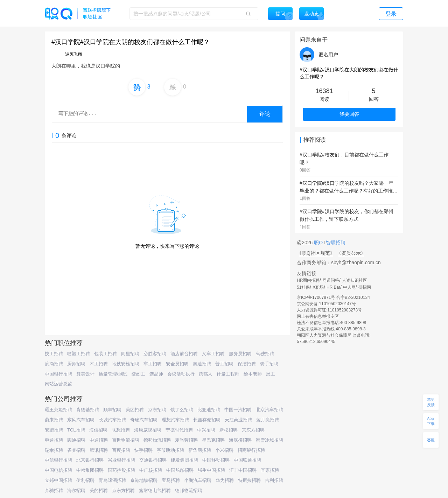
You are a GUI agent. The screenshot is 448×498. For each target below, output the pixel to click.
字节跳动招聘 (170, 450)
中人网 (349, 287)
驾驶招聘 (265, 354)
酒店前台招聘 (184, 354)
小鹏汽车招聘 (198, 480)
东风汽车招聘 (81, 420)
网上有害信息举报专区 (318, 316)
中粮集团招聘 (90, 470)
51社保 (303, 287)
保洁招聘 (247, 364)
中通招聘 (99, 440)
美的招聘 (99, 490)
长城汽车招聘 (112, 420)
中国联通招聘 (247, 460)
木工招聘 (99, 364)
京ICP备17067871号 (316, 297)
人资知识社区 (355, 280)
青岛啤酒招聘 (112, 480)
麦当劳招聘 (186, 440)
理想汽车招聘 (175, 420)
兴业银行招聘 (121, 460)
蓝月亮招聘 (268, 420)
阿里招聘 (130, 354)
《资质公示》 (351, 253)
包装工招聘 (106, 354)
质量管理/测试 (113, 374)
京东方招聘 (253, 430)
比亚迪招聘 (209, 410)
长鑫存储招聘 (207, 420)
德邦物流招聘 (157, 440)
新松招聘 (229, 430)
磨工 (271, 374)
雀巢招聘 (76, 450)
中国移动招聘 (216, 460)
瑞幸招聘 (54, 450)
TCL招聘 (76, 430)
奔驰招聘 (54, 490)
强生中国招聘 (211, 470)
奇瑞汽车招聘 (144, 420)
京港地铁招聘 (144, 480)
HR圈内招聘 (308, 280)
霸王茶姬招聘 (58, 410)
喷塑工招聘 (79, 354)
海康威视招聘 (148, 430)
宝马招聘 (171, 480)
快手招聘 (143, 450)
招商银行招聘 (251, 450)
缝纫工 (138, 374)
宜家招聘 (270, 470)
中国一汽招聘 (238, 410)
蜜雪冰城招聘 (269, 440)
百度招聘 (121, 450)
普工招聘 (224, 364)
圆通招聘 (76, 440)
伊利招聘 (85, 480)
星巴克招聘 (213, 440)
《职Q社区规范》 (316, 253)
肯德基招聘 (88, 410)
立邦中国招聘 (58, 480)
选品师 (156, 374)
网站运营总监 (58, 384)
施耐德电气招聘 (155, 490)
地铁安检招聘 (126, 364)
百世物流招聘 (126, 440)
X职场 (318, 287)
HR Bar (333, 287)
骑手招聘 (269, 364)
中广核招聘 (151, 470)
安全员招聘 (177, 364)
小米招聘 (224, 450)
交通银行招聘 (153, 460)
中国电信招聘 (58, 470)
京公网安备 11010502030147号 (326, 304)
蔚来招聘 (54, 420)
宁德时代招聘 (179, 430)
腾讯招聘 (99, 450)
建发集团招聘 (184, 460)
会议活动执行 (181, 374)
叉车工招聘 (213, 354)
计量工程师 (228, 374)
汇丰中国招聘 (243, 470)
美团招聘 (135, 410)
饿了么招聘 (182, 410)
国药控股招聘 (121, 470)
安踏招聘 (54, 430)
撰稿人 (206, 374)
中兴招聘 (206, 430)
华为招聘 (225, 480)
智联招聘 (335, 243)
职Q (319, 243)
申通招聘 (54, 440)
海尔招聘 (76, 490)
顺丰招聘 (112, 410)
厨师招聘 (76, 364)
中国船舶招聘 (180, 470)
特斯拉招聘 (249, 480)
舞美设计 (85, 374)
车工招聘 (153, 364)
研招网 (365, 287)
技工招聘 (54, 354)
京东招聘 (157, 410)
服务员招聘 (240, 354)
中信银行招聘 (58, 460)
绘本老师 (253, 374)
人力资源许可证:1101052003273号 (329, 310)
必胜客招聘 (155, 354)
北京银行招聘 (90, 460)
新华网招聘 (200, 450)
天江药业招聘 (238, 420)
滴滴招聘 (54, 364)
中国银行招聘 (58, 374)
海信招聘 (98, 430)
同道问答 (331, 280)
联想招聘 (121, 430)
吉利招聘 (274, 480)
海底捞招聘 (240, 440)
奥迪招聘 (202, 364)
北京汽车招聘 (269, 410)
